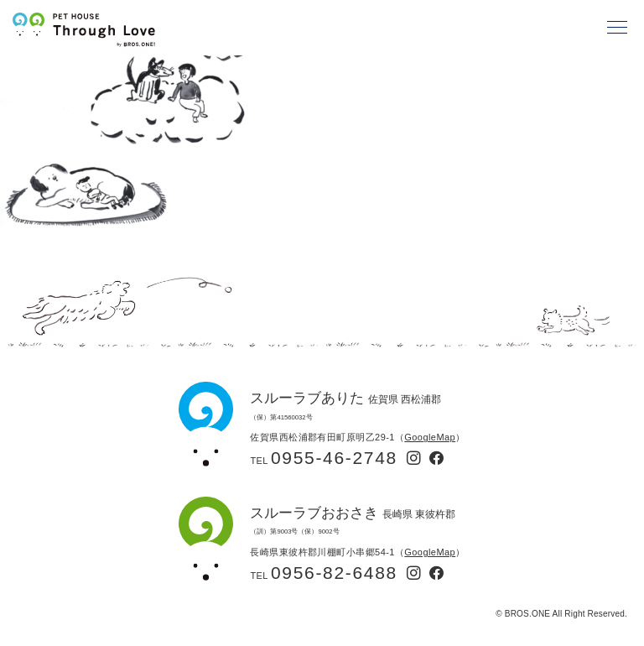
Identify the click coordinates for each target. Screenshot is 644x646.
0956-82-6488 (334, 573)
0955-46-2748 (334, 458)
